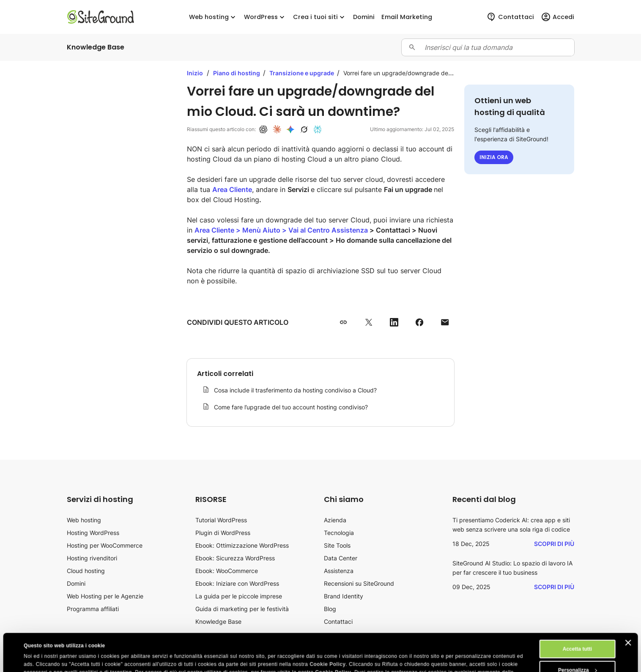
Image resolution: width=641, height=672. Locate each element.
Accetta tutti (577, 614)
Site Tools (337, 545)
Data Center (341, 558)
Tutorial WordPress (221, 520)
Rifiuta (577, 656)
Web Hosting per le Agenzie (105, 596)
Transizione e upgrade (302, 73)
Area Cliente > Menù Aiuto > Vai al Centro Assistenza (281, 230)
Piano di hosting (237, 73)
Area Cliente (232, 189)
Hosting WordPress (93, 533)
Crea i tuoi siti (320, 17)
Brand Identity (344, 596)
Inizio (195, 73)
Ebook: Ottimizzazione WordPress (242, 545)
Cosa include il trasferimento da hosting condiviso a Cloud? (295, 390)
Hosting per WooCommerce (105, 545)
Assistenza (339, 571)
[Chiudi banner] (628, 607)
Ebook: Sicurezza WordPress (235, 558)
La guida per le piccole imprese (239, 596)
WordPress (265, 17)
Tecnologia (339, 533)
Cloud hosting (86, 571)
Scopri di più (554, 544)
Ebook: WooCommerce (227, 571)
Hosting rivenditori (92, 558)
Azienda (335, 520)
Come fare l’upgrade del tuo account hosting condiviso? (291, 407)
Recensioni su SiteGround (359, 583)
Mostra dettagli (42, 658)
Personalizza (578, 635)
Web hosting (213, 17)
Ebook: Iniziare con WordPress (237, 583)
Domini (76, 583)
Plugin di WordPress (223, 533)
